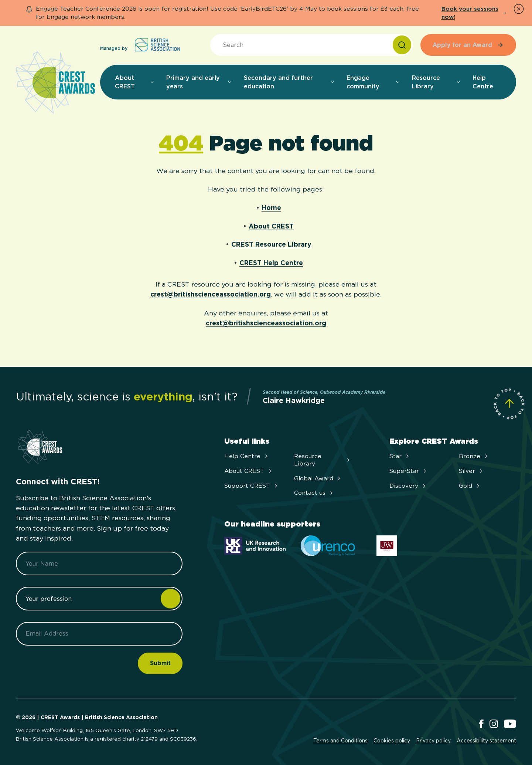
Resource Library (323, 460)
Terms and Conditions (340, 741)
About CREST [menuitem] (135, 82)
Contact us (314, 493)
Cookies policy (392, 741)
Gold (470, 486)
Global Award (318, 478)
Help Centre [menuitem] (483, 82)
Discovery (408, 486)
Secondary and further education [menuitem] (289, 82)
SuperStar (409, 471)
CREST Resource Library (271, 244)
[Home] (55, 83)
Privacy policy (433, 741)
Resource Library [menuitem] (436, 82)
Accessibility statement (486, 741)
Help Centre (247, 456)
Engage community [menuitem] (373, 82)
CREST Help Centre (271, 263)
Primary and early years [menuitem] (199, 82)
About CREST (271, 226)
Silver (471, 471)
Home (271, 208)
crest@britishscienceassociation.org (211, 294)
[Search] (402, 45)
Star (400, 456)
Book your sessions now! (474, 13)
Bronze (474, 456)
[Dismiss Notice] (519, 9)
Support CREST (252, 486)
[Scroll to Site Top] (509, 404)
